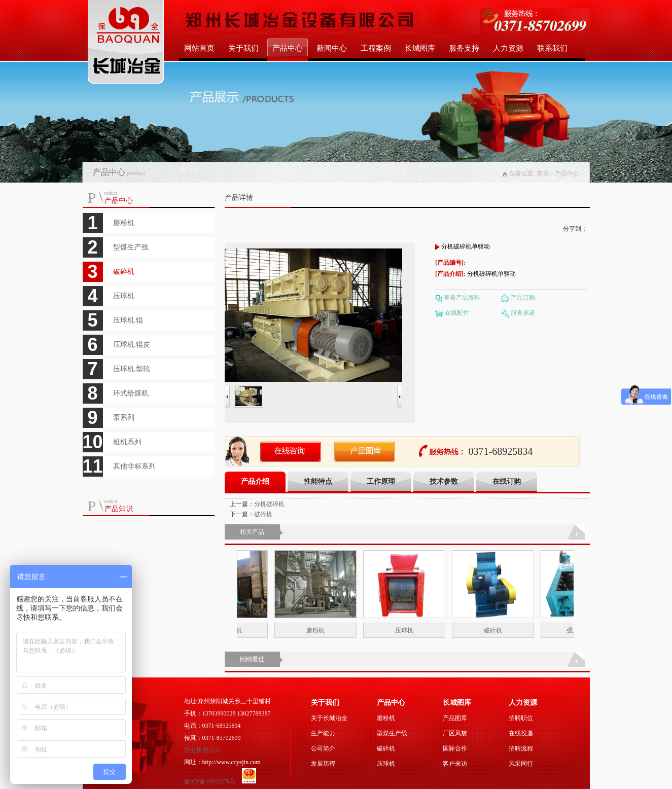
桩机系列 (127, 442)
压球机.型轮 (132, 369)
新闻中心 (332, 48)
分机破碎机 (269, 504)
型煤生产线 (131, 247)
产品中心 (288, 48)
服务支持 (464, 48)
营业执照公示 (202, 750)
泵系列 (124, 418)
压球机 (124, 296)
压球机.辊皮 (132, 345)
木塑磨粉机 (237, 630)
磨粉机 (124, 223)
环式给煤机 (131, 393)
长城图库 (420, 48)
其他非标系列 (134, 466)
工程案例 (376, 48)
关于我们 (243, 48)
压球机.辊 (128, 320)
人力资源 (508, 48)
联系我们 (552, 48)
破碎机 (124, 272)
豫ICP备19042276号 (211, 781)
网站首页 (199, 48)
